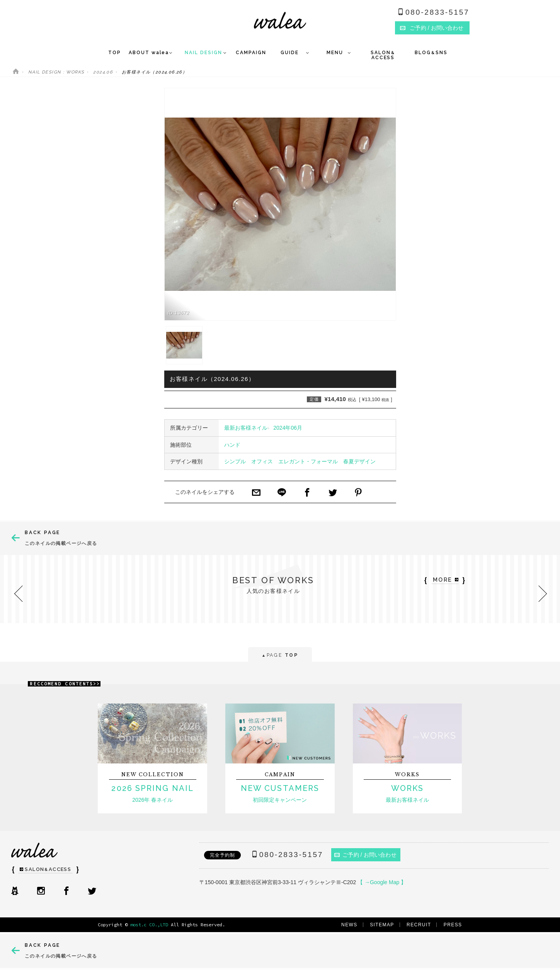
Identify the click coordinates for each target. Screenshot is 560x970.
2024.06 (103, 72)
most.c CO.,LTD (149, 925)
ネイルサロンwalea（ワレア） (280, 20)
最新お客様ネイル (246, 428)
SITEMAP (382, 925)
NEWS (349, 925)
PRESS (453, 925)
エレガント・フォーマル (308, 461)
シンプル (235, 461)
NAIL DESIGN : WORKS (56, 72)
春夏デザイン (359, 461)
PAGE (280, 656)
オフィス (262, 461)
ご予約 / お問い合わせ (365, 855)
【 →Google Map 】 (382, 882)
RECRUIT (419, 925)
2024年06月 (288, 428)
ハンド (232, 445)
